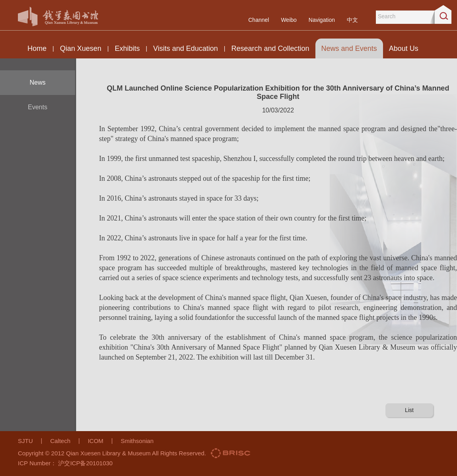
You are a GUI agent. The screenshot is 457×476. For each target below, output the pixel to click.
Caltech (60, 441)
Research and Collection (270, 48)
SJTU (25, 441)
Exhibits (127, 48)
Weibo (289, 20)
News (37, 82)
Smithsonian (137, 441)
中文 (352, 20)
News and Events (349, 48)
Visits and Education (186, 48)
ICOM (96, 441)
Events (38, 107)
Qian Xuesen (81, 48)
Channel (259, 20)
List (409, 410)
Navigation (322, 20)
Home (37, 48)
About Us (404, 48)
